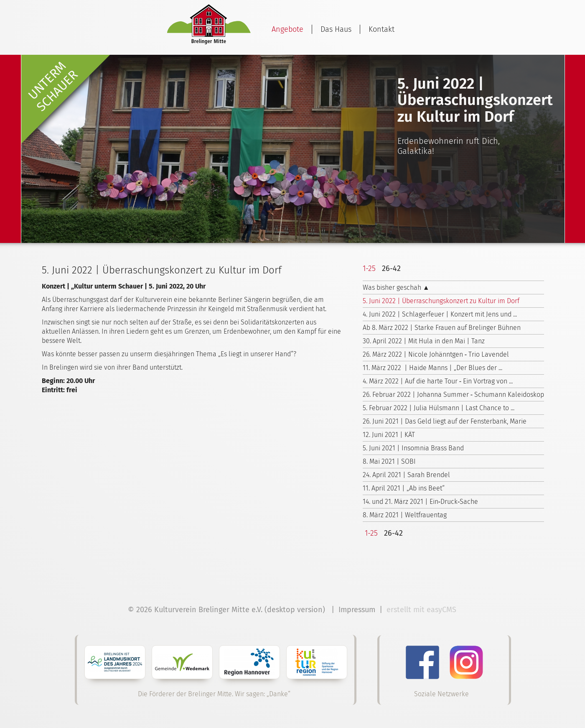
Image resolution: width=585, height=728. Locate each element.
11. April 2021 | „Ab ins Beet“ (404, 488)
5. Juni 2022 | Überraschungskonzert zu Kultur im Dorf (441, 301)
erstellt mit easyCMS (422, 610)
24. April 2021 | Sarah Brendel (406, 475)
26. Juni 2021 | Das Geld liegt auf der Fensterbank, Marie (445, 421)
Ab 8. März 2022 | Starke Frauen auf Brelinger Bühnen (442, 328)
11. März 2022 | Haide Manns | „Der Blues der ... (432, 368)
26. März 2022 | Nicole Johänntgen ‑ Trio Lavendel (436, 354)
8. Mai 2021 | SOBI (389, 461)
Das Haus (336, 29)
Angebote (287, 29)
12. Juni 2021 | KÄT (389, 435)
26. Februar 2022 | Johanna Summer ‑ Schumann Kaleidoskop (453, 395)
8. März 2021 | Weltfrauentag (405, 515)
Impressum (357, 610)
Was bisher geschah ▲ (396, 287)
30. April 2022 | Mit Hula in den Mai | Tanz (424, 341)
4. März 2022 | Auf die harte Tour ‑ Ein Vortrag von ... (438, 381)
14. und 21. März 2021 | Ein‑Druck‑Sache (421, 502)
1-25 (369, 268)
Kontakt (382, 29)
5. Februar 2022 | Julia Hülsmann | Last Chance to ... (439, 408)
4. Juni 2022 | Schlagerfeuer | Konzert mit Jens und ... (440, 314)
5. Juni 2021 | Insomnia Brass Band (413, 448)
